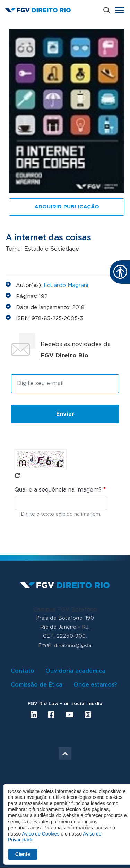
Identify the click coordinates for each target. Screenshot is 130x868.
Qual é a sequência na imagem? (58, 490)
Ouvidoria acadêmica (75, 671)
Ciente (23, 854)
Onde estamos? (95, 685)
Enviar (65, 414)
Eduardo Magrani (66, 285)
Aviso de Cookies (41, 834)
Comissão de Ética (37, 685)
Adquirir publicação (67, 207)
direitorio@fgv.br (73, 645)
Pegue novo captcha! (17, 476)
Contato (23, 671)
